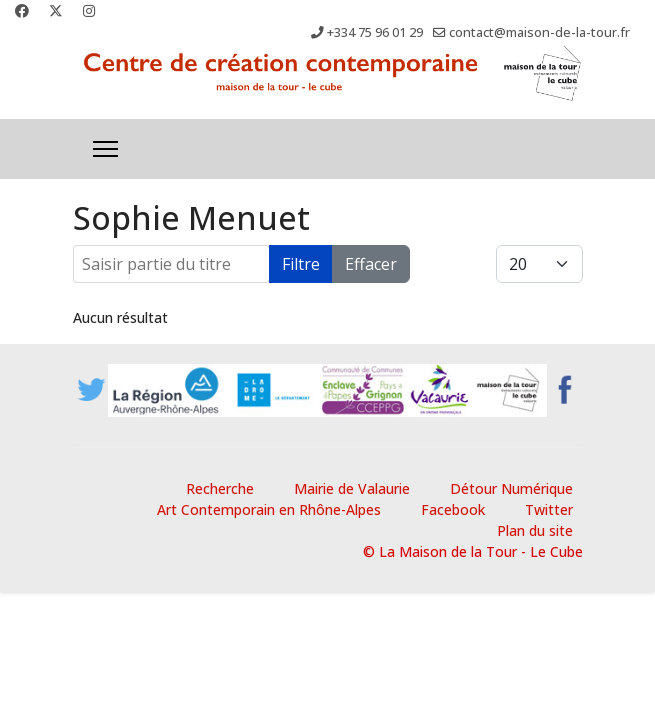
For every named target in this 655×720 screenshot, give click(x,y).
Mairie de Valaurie (352, 488)
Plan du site (535, 530)
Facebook (453, 509)
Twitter (549, 509)
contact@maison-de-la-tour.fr (539, 32)
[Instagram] (89, 10)
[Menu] (105, 149)
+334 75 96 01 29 (375, 32)
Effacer (371, 264)
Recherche (220, 488)
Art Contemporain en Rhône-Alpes (269, 509)
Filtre (301, 264)
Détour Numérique (511, 488)
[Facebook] (22, 10)
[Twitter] (56, 10)
